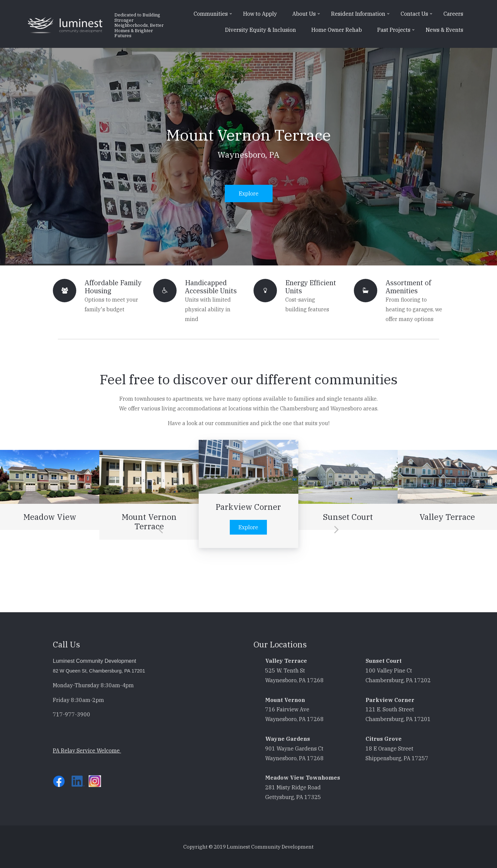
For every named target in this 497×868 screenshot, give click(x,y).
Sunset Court (348, 517)
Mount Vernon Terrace (248, 135)
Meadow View (50, 517)
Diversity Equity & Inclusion (261, 30)
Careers (453, 14)
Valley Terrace (447, 517)
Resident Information (361, 16)
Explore (249, 193)
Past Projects (397, 32)
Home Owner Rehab (337, 30)
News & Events (444, 30)
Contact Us (417, 16)
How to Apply (260, 14)
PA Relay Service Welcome (87, 751)
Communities (214, 16)
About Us (307, 16)
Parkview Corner (248, 507)
